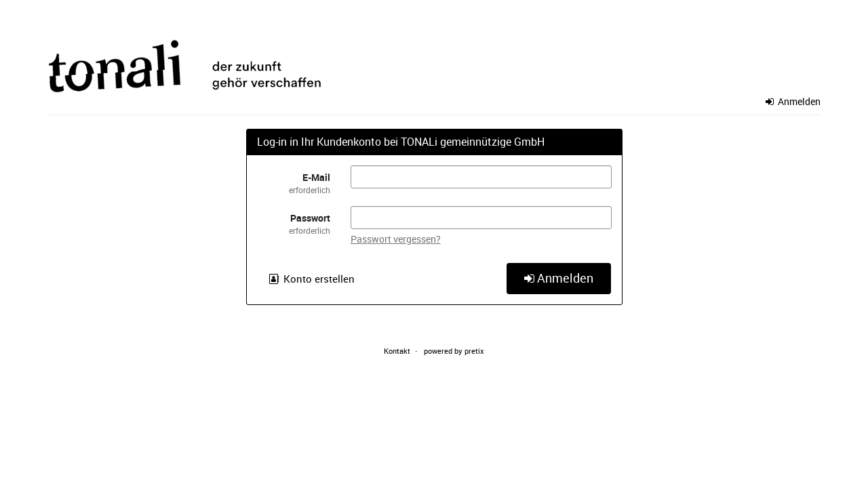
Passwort (294, 224)
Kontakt (397, 351)
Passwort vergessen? (396, 239)
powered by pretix (454, 351)
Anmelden (793, 101)
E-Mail (294, 183)
